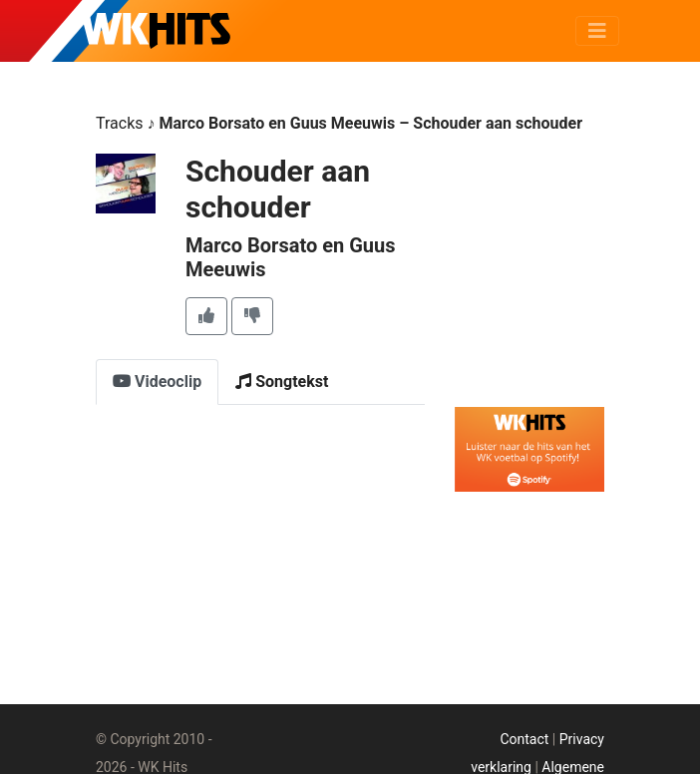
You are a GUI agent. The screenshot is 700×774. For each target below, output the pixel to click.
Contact (524, 739)
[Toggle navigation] (597, 31)
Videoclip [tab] (157, 382)
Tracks (120, 123)
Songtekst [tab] (282, 382)
